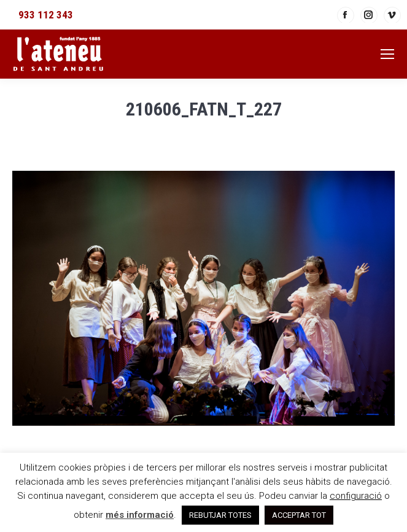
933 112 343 (46, 15)
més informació (140, 515)
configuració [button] (356, 496)
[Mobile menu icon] (387, 54)
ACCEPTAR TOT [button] (299, 515)
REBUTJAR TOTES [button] (220, 515)
